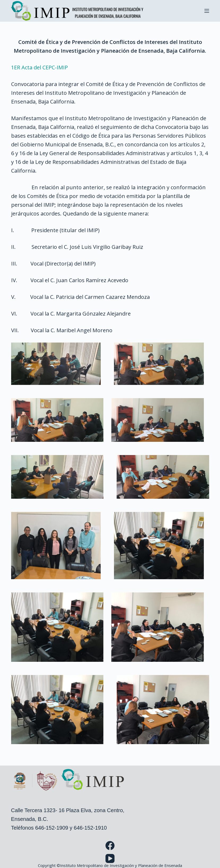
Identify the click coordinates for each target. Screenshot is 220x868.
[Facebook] (110, 845)
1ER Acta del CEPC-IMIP (39, 67)
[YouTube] (110, 858)
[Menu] (207, 11)
